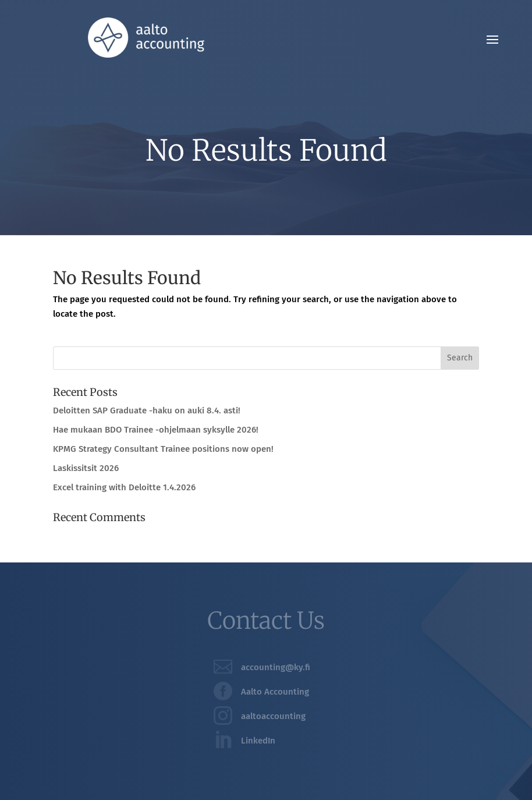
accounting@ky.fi (276, 667)
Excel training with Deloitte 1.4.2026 (124, 487)
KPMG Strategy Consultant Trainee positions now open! (163, 449)
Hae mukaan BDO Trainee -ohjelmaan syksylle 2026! (156, 430)
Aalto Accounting (275, 692)
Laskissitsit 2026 (86, 468)
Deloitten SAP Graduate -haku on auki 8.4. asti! (147, 410)
